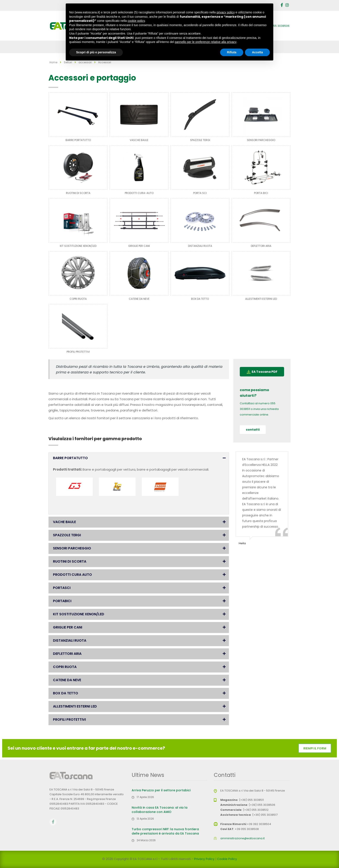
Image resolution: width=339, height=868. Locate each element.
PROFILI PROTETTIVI (78, 352)
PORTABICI (62, 601)
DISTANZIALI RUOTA (200, 246)
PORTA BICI (261, 193)
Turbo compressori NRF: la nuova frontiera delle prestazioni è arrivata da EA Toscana (165, 831)
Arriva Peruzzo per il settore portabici (161, 790)
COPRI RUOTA (78, 299)
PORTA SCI (200, 193)
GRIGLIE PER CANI (139, 246)
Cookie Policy (227, 859)
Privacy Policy (204, 859)
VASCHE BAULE (139, 140)
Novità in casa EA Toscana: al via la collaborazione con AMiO (160, 810)
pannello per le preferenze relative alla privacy (206, 42)
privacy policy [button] (226, 12)
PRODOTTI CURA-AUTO (139, 193)
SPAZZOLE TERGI (200, 140)
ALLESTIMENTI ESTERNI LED (261, 299)
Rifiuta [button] (232, 52)
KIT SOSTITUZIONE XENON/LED (78, 246)
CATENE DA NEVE (139, 299)
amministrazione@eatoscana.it (242, 838)
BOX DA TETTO (200, 299)
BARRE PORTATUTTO (78, 140)
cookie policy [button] (136, 21)
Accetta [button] (257, 52)
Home (53, 62)
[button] (139, 458)
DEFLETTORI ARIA (261, 246)
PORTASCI (62, 588)
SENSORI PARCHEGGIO (261, 140)
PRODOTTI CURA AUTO (72, 575)
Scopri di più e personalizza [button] (96, 52)
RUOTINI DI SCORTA (78, 193)
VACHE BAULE (64, 522)
